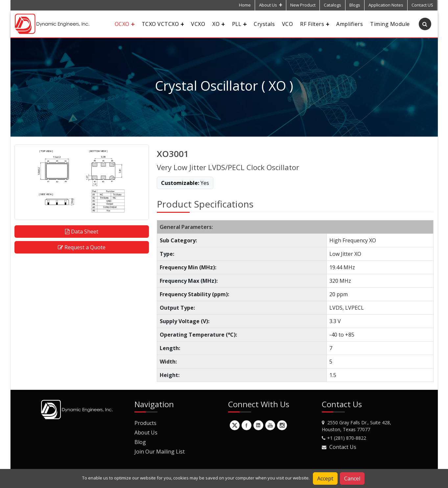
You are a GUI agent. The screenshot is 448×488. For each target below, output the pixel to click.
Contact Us (343, 447)
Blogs (355, 5)
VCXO (198, 24)
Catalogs (332, 5)
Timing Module (390, 24)
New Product (303, 5)
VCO (287, 24)
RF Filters (315, 24)
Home (245, 5)
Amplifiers (350, 24)
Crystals (264, 24)
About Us (271, 5)
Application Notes (386, 5)
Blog (140, 442)
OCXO (125, 24)
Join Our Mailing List (160, 452)
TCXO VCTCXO (163, 24)
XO (218, 24)
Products (145, 423)
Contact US (422, 5)
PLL (239, 24)
